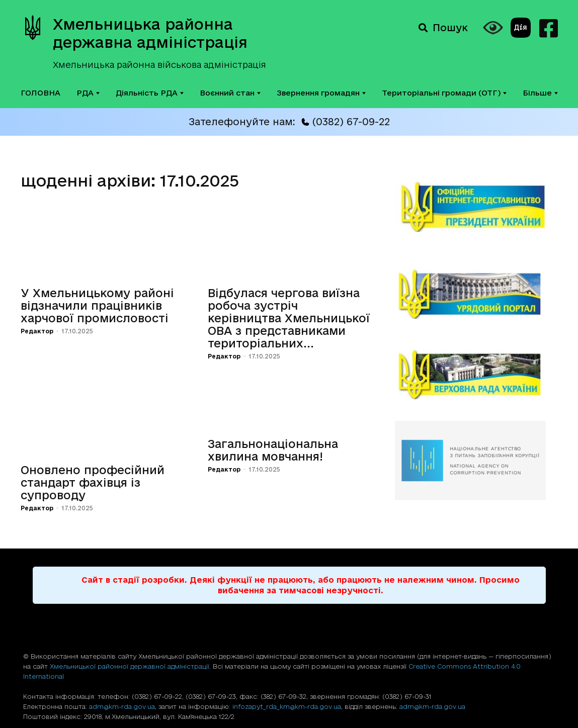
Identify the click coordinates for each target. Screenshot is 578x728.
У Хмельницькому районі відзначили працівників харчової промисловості (97, 305)
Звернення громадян (321, 93)
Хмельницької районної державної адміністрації (130, 666)
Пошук (443, 28)
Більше (540, 93)
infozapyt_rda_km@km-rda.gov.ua (287, 706)
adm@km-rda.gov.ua (122, 706)
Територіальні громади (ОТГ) (444, 93)
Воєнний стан (230, 93)
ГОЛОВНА (40, 93)
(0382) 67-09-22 (346, 122)
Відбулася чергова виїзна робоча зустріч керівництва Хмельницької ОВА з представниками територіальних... (289, 318)
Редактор (37, 331)
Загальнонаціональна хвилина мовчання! (273, 450)
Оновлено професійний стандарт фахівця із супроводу (93, 482)
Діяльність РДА (150, 93)
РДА (88, 93)
